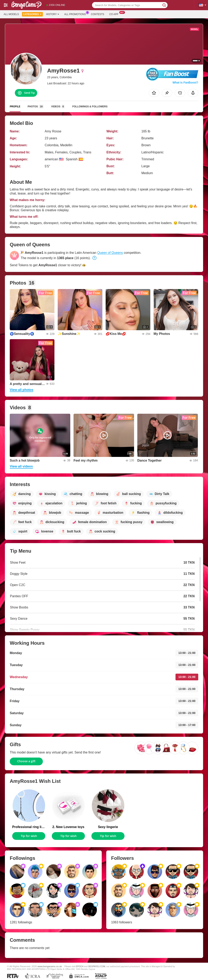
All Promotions (76, 14)
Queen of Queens (110, 253)
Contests (98, 14)
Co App (115, 14)
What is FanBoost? (185, 82)
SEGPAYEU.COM (97, 966)
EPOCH (80, 966)
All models (11, 14)
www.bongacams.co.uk (50, 966)
